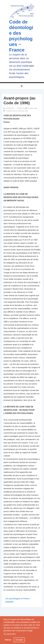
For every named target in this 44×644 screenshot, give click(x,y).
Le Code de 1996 (22, 111)
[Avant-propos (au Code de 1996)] (32, 108)
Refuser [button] (8, 640)
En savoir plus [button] (10, 634)
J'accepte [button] (19, 640)
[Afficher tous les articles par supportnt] (9, 108)
